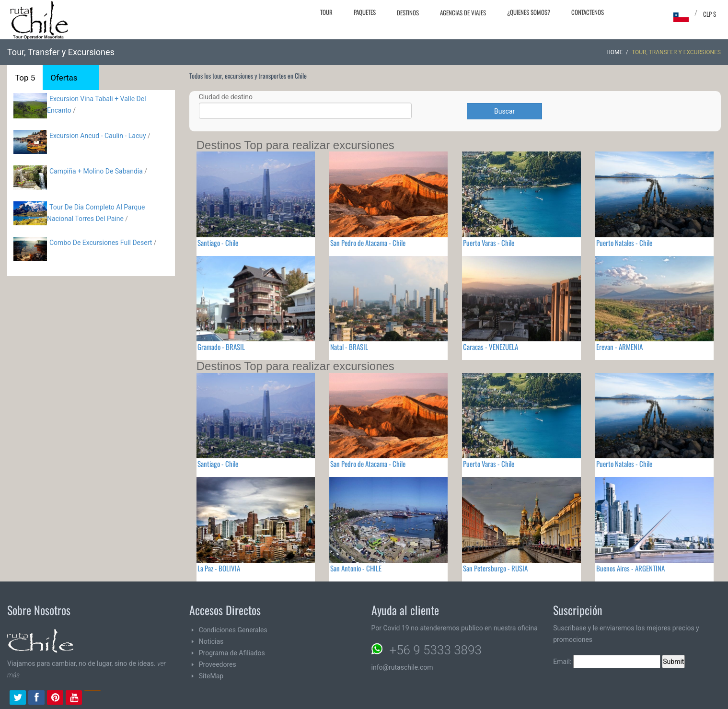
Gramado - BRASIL (221, 347)
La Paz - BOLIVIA (219, 568)
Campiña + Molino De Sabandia (96, 171)
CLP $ (710, 14)
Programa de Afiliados (232, 653)
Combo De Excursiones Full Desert (101, 243)
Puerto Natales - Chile (624, 243)
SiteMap (211, 676)
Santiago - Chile (218, 243)
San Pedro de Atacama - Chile (368, 243)
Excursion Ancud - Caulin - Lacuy (98, 136)
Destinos (408, 12)
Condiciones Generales (233, 630)
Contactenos (588, 12)
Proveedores (218, 664)
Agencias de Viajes (463, 12)
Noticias (211, 641)
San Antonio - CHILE (356, 568)
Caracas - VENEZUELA (491, 347)
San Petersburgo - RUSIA (495, 568)
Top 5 (25, 78)
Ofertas (64, 78)
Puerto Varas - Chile (489, 243)
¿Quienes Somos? (529, 12)
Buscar (504, 111)
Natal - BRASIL (349, 347)
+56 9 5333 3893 (436, 650)
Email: (607, 662)
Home (614, 52)
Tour (326, 12)
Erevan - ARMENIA (619, 347)
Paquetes (365, 12)
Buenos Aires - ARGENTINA (630, 568)
